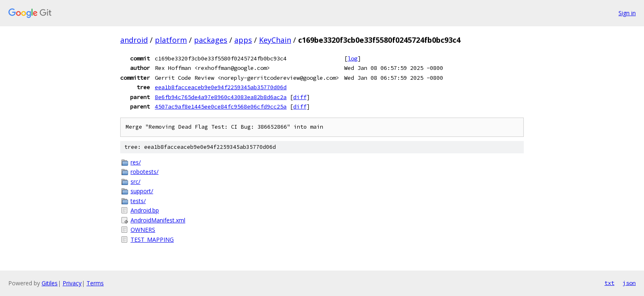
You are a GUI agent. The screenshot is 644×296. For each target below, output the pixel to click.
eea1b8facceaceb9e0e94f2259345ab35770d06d (221, 87)
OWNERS (143, 230)
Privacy (72, 283)
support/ (142, 191)
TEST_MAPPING (152, 239)
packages (211, 40)
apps (243, 40)
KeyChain (275, 40)
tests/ (138, 201)
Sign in (627, 13)
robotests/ (145, 172)
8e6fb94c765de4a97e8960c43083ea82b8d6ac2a (221, 97)
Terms (95, 283)
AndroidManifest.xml (158, 220)
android (134, 40)
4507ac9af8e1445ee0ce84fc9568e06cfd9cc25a (221, 106)
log (352, 58)
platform (171, 40)
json (629, 283)
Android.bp (145, 210)
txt (609, 283)
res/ (136, 162)
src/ (135, 182)
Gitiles (50, 283)
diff (300, 97)
